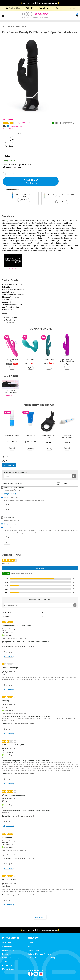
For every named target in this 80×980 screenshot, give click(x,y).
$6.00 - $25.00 (30, 442)
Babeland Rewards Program (39, 954)
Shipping (6, 954)
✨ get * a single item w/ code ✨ (40, 3)
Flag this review (8, 656)
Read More (10, 396)
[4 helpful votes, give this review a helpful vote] (5, 901)
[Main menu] (3, 16)
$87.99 (67, 364)
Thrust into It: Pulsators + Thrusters (10, 392)
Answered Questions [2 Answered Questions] (16, 126)
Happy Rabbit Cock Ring (49, 436)
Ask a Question (8, 128)
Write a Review (27, 123)
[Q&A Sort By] (70, 483)
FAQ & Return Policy (11, 958)
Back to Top (40, 917)
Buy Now (12, 368)
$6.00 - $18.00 (12, 442)
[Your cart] (77, 15)
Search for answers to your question (17, 473)
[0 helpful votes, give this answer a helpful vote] (7, 537)
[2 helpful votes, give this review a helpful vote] (5, 685)
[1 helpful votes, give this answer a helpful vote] (7, 505)
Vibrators (11, 26)
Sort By (59, 483)
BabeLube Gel (30, 436)
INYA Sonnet (30, 359)
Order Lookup (8, 950)
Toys (4, 26)
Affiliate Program (35, 950)
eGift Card (6, 943)
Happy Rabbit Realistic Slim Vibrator (67, 360)
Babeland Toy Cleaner (12, 436)
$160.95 (67, 443)
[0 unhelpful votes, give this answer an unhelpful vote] (7, 510)
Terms (5, 962)
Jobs (30, 962)
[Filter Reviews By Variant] (23, 616)
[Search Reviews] (40, 605)
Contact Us (7, 946)
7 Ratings (18, 123)
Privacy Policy (8, 965)
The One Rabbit (49, 359)
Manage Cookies (9, 969)
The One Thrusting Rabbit (12, 360)
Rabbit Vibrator (21, 26)
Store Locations (34, 946)
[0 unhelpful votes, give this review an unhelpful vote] (10, 652)
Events (31, 943)
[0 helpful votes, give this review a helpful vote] (5, 652)
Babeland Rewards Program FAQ (41, 958)
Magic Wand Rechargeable (67, 436)
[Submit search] (74, 476)
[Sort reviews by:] (23, 612)
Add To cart (31, 181)
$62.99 (49, 443)
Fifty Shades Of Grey (16, 269)
